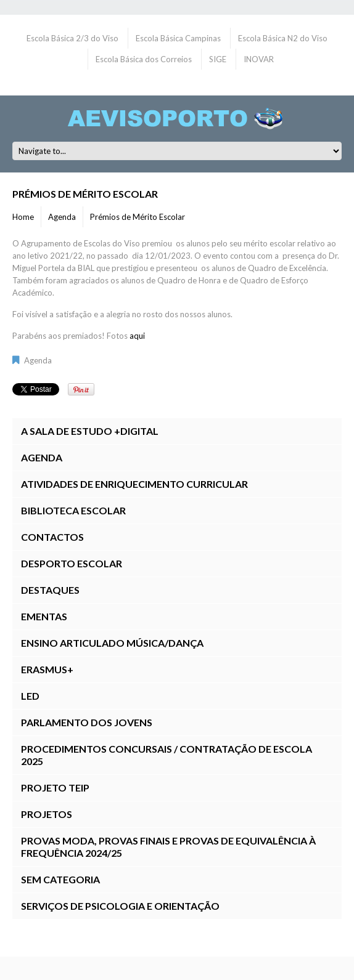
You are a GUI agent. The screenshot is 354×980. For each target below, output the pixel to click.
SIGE (218, 59)
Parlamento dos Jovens (87, 722)
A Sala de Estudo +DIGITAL (90, 431)
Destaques (50, 590)
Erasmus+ (47, 669)
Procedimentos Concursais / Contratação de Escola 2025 (167, 755)
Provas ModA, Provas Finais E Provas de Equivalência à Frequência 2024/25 (168, 847)
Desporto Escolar (72, 563)
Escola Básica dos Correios (144, 59)
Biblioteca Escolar (73, 510)
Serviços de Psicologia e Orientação (120, 906)
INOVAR (259, 59)
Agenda (62, 217)
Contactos (52, 537)
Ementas (44, 616)
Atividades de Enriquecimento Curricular (134, 484)
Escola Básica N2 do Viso (283, 38)
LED (30, 696)
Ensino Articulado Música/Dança (112, 643)
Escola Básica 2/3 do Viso (72, 38)
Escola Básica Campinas (178, 38)
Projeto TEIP (55, 788)
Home (23, 217)
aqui (137, 336)
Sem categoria (60, 879)
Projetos (47, 814)
